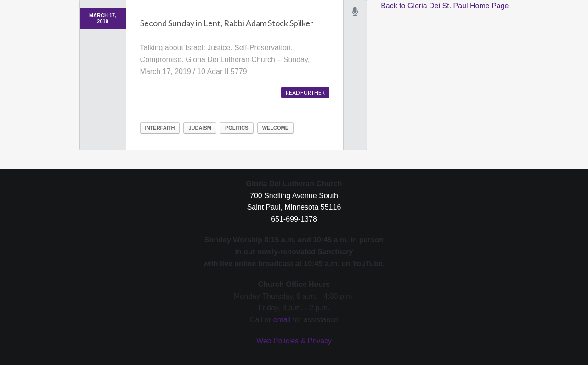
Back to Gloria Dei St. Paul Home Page (445, 6)
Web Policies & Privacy (294, 341)
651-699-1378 (294, 219)
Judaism (200, 128)
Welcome (275, 128)
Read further (305, 93)
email (282, 320)
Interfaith (160, 128)
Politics (237, 128)
